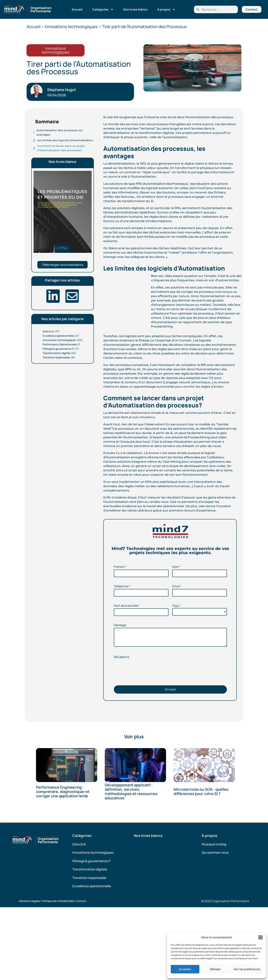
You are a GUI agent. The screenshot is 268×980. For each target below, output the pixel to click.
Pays (176, 606)
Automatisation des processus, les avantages (59, 132)
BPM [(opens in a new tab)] (129, 369)
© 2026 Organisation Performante (225, 901)
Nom (175, 567)
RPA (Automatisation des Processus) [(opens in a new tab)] (162, 184)
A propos (166, 9)
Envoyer (170, 689)
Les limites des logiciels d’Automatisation (65, 140)
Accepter (185, 969)
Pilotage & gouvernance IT (58, 349)
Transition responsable (56, 357)
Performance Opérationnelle (60, 344)
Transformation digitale (57, 353)
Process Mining (162, 326)
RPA (177, 208)
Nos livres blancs (135, 9)
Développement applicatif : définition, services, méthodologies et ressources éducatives (131, 791)
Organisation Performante (41, 9)
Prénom (119, 567)
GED (143, 163)
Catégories (103, 9)
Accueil (77, 9)
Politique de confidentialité (58, 901)
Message (120, 625)
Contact (81, 901)
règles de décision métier (198, 373)
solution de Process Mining (191, 437)
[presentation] (142, 674)
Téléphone (121, 586)
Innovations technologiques (59, 340)
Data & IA (48, 331)
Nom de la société (126, 606)
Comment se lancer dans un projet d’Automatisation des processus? (61, 148)
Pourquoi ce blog (214, 844)
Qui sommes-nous (215, 852)
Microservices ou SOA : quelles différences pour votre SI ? (201, 792)
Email (176, 586)
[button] (260, 937)
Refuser (215, 969)
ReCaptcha (122, 657)
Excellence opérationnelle (58, 336)
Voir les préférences (247, 969)
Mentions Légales (29, 901)
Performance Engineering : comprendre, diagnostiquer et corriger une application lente (63, 792)
